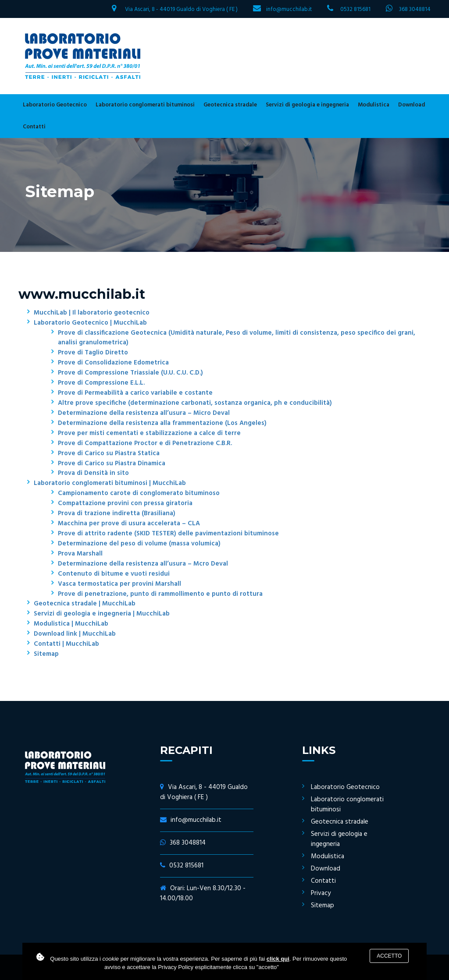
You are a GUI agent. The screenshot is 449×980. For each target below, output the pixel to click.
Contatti (34, 127)
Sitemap (322, 906)
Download (412, 105)
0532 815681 (355, 9)
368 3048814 (415, 9)
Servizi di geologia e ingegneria (307, 105)
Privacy (321, 893)
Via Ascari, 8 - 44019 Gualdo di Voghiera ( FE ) (181, 9)
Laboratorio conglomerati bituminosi (145, 105)
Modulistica (374, 105)
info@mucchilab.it (289, 9)
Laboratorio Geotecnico (55, 105)
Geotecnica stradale (230, 105)
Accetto (389, 956)
